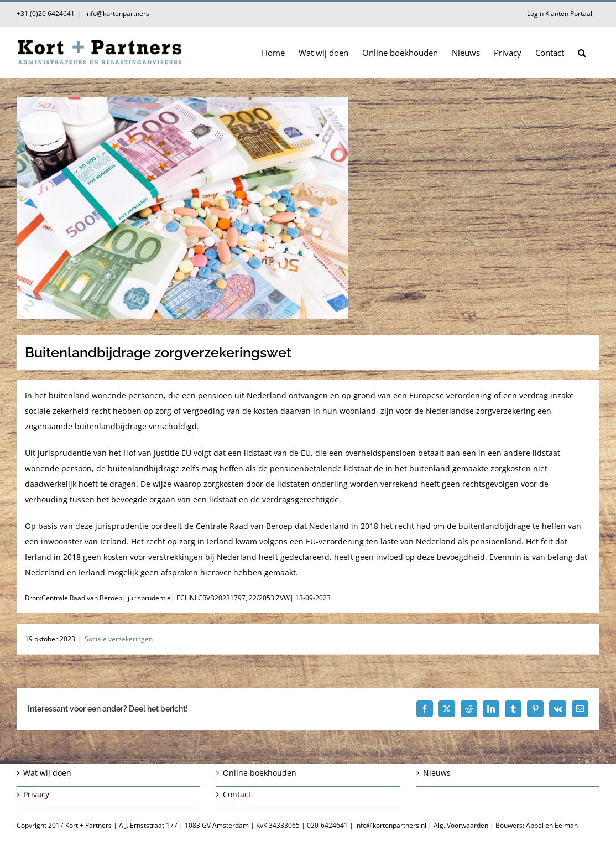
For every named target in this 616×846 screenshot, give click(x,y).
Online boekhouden (260, 773)
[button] (582, 52)
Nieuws (437, 773)
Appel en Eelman (552, 825)
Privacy (36, 794)
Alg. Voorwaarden (461, 825)
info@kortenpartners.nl (391, 825)
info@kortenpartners (117, 14)
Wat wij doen (47, 773)
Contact (237, 794)
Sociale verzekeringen (119, 639)
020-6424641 (327, 825)
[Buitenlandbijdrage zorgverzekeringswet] (308, 208)
